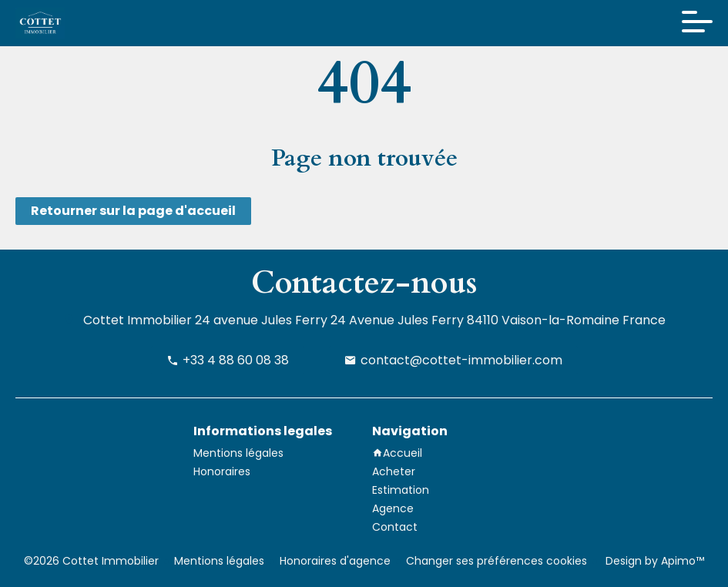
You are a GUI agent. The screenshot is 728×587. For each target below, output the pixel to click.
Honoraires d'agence (335, 561)
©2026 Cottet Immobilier (91, 561)
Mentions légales (219, 561)
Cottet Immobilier (138, 320)
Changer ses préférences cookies (497, 561)
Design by (653, 561)
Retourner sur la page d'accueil (133, 211)
